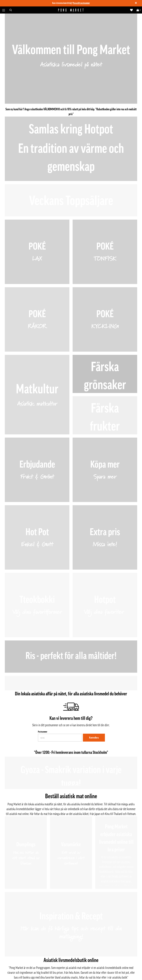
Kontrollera (94, 738)
